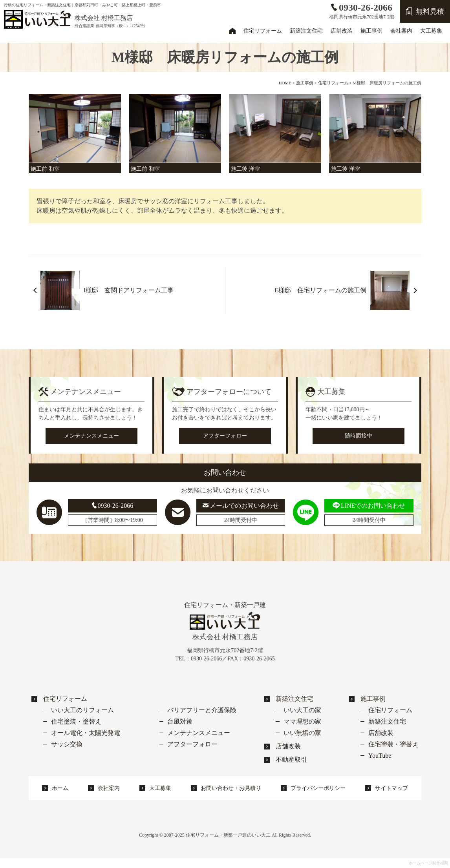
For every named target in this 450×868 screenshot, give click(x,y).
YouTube (380, 756)
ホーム (232, 31)
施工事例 (373, 699)
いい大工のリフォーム (82, 710)
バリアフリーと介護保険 (202, 710)
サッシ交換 (67, 744)
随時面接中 (359, 436)
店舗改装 (288, 746)
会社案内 (109, 788)
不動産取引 (291, 759)
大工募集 (160, 788)
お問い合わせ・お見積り (231, 788)
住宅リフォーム (65, 699)
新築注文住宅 (295, 699)
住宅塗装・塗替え (76, 721)
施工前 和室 (45, 169)
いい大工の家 (302, 710)
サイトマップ (391, 788)
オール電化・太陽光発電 (86, 733)
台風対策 (180, 721)
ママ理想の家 (302, 721)
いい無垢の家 (302, 733)
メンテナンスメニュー (91, 436)
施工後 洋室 (245, 169)
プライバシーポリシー (318, 788)
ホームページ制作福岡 (428, 863)
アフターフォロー (225, 436)
